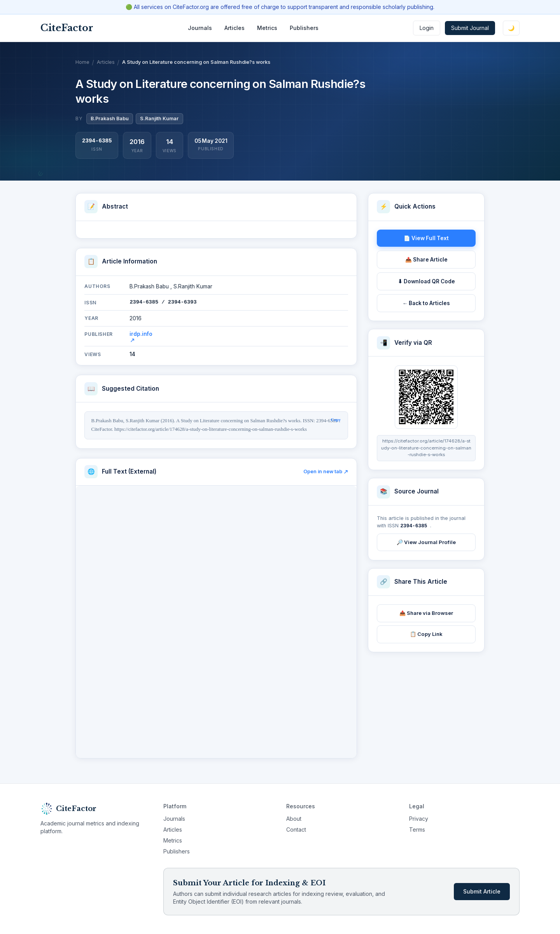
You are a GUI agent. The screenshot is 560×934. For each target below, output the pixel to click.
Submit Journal (470, 28)
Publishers (304, 28)
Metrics (267, 28)
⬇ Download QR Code (426, 281)
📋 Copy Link (426, 634)
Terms (417, 830)
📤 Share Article (426, 260)
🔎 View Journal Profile (426, 542)
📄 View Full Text (426, 238)
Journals (200, 28)
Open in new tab (326, 471)
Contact (296, 830)
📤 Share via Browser (426, 613)
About (294, 819)
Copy (336, 420)
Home (82, 62)
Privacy (419, 819)
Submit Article (482, 891)
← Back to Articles (426, 303)
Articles (234, 28)
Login (427, 28)
